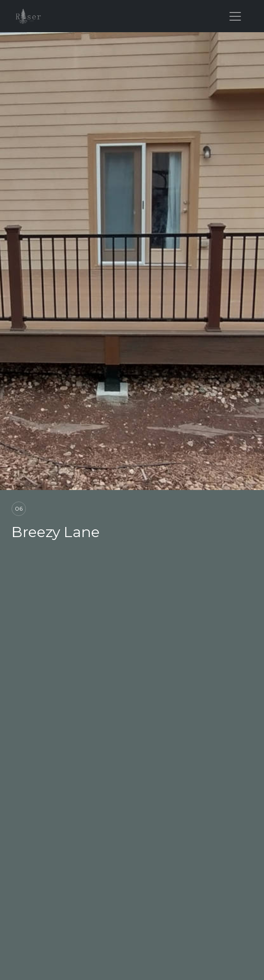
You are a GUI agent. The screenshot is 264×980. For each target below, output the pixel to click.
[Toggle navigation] (235, 16)
